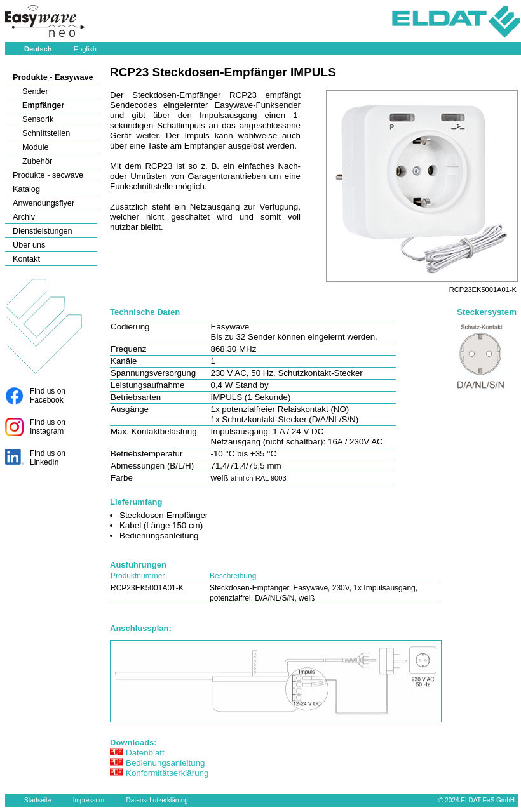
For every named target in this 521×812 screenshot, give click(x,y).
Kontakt (26, 259)
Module (36, 147)
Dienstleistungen (43, 231)
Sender (35, 91)
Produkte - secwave (48, 175)
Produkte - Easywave (53, 77)
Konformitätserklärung (167, 773)
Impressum (89, 800)
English (85, 49)
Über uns (29, 245)
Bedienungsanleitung (166, 763)
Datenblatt (145, 753)
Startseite (37, 800)
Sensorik (38, 119)
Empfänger (43, 105)
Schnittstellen (46, 133)
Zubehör (37, 161)
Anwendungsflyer (44, 203)
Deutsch (38, 49)
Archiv (24, 217)
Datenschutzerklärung (157, 800)
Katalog (26, 189)
